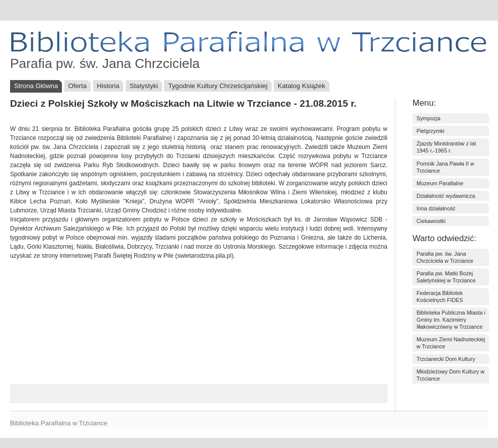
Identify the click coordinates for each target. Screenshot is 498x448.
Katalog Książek (302, 86)
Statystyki (144, 86)
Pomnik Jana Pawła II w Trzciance (445, 167)
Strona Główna (36, 86)
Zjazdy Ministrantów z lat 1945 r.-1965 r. (446, 147)
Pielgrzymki (430, 131)
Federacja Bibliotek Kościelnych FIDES (440, 296)
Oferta (78, 86)
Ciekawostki (431, 221)
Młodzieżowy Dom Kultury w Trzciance (450, 375)
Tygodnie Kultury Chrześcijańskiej (218, 86)
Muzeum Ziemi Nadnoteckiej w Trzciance (451, 343)
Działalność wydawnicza (446, 196)
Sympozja (428, 118)
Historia (108, 86)
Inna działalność (436, 208)
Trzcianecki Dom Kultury (446, 359)
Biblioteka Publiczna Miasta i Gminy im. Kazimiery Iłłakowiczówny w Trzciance (451, 320)
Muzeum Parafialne (440, 183)
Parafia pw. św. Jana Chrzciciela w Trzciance (445, 257)
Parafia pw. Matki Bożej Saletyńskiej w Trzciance (446, 277)
